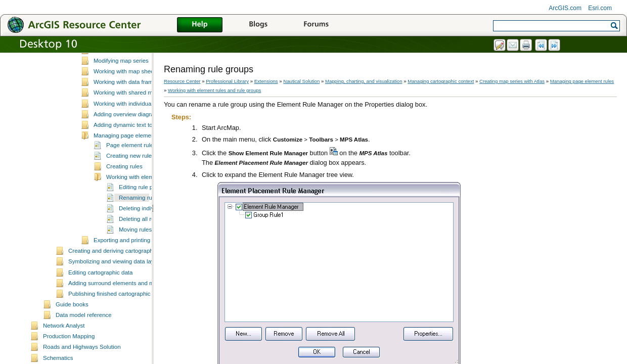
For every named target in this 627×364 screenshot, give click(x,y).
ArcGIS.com (565, 8)
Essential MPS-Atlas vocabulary (135, 89)
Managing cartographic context (441, 81)
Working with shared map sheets (136, 142)
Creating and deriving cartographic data (119, 300)
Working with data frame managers (139, 131)
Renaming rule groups (147, 247)
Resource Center (182, 81)
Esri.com (600, 8)
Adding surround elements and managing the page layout (142, 333)
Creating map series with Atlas (120, 79)
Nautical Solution (301, 81)
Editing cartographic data (100, 322)
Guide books (72, 354)
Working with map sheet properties (138, 121)
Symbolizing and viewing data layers (115, 311)
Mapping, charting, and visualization (364, 81)
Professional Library (227, 81)
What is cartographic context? (119, 58)
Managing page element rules (132, 185)
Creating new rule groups (139, 205)
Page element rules (131, 195)
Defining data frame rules (114, 69)
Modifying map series (121, 110)
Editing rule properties (147, 237)
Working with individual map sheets (139, 153)
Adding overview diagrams (128, 164)
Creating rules (124, 216)
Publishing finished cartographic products (121, 343)
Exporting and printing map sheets (138, 290)
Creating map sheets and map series (141, 100)
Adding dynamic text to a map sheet (140, 174)
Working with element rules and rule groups (214, 90)
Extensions (266, 81)
